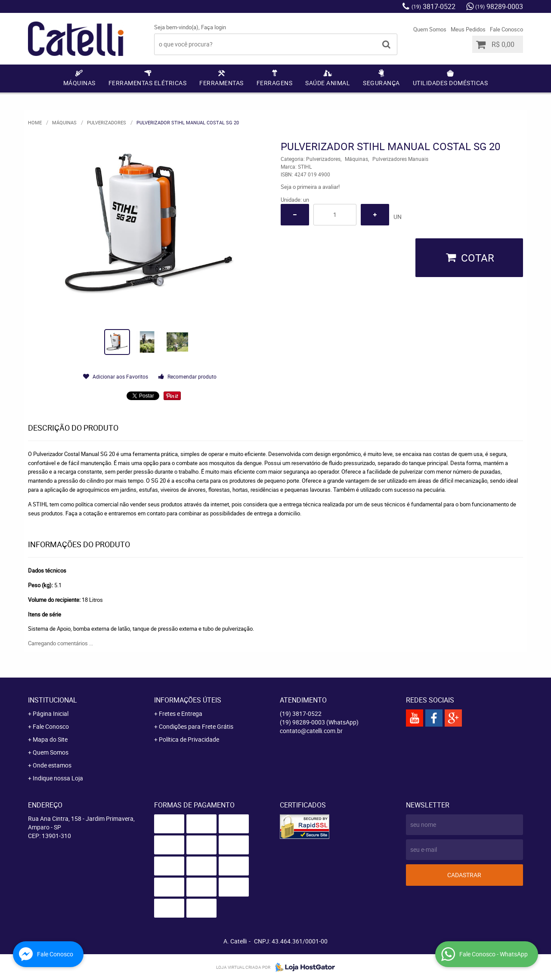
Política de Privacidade (189, 739)
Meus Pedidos (468, 29)
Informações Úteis (188, 700)
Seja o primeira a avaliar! (310, 187)
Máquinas (79, 83)
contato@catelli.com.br (311, 731)
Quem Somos (430, 29)
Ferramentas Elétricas (148, 83)
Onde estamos (52, 765)
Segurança (381, 83)
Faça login (214, 27)
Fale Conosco (506, 29)
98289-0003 (499, 6)
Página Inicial (51, 713)
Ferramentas (221, 83)
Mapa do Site (50, 739)
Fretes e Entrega (181, 713)
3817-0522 (433, 6)
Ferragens (275, 83)
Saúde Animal (328, 83)
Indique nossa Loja (58, 778)
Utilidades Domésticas (450, 83)
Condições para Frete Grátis (196, 726)
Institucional (53, 700)
